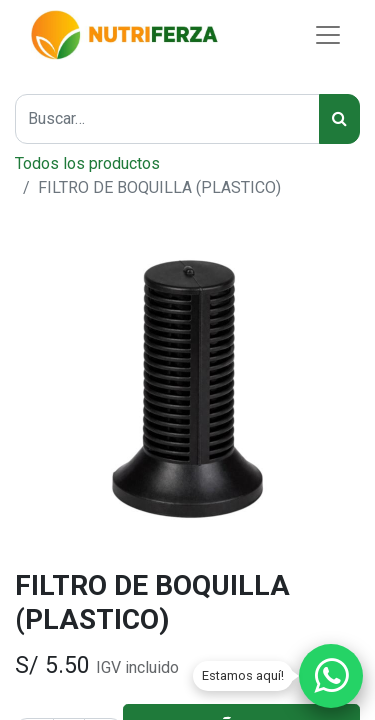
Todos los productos (87, 163)
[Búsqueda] (339, 119)
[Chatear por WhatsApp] (331, 676)
